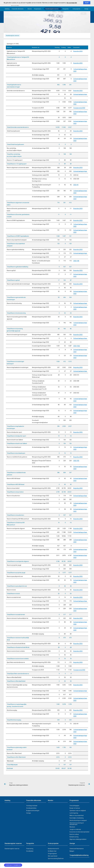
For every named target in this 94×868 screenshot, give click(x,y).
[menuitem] (7, 9)
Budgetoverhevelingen (33, 811)
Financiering (30, 849)
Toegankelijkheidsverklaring (79, 855)
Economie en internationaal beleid (79, 832)
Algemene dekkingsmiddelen (78, 839)
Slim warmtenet (53, 856)
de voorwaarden (72, 3)
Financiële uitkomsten (18, 9)
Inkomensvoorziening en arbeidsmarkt (77, 824)
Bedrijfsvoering (74, 837)
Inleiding (7, 9)
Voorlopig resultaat (32, 806)
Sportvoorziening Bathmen (56, 858)
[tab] (12, 35)
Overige (86, 9)
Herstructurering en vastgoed (78, 820)
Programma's (38, 9)
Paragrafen (66, 9)
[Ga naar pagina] (83, 14)
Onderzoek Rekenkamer (77, 849)
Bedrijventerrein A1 (54, 849)
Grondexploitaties (31, 808)
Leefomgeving (74, 813)
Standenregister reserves (52, 9)
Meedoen (72, 827)
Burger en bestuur (75, 808)
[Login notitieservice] (13, 865)
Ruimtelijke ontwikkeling (77, 818)
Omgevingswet (52, 854)
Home (5, 13)
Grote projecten (76, 9)
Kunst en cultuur (74, 834)
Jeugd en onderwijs (75, 829)
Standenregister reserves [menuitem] (16, 13)
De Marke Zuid (52, 851)
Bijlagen (72, 851)
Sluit (87, 3)
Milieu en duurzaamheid (77, 815)
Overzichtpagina (74, 806)
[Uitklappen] (25, 9)
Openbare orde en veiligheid (78, 811)
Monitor (30, 9)
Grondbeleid (30, 851)
